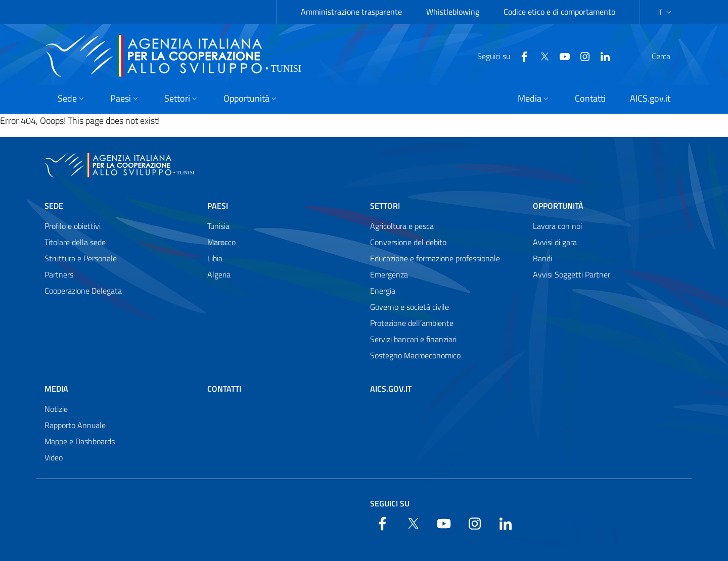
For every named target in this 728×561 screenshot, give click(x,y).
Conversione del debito (408, 242)
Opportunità (558, 206)
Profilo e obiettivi (73, 226)
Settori (385, 206)
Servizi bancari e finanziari (413, 339)
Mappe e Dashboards (80, 441)
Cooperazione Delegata (83, 291)
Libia (215, 258)
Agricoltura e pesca (402, 226)
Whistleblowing (453, 12)
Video (54, 457)
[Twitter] (520, 56)
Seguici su (390, 503)
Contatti (224, 389)
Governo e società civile (409, 307)
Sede (54, 206)
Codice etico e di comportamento (559, 12)
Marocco (221, 242)
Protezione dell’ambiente (412, 323)
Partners (59, 274)
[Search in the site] (670, 56)
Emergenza (389, 274)
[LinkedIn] (581, 56)
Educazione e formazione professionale (435, 258)
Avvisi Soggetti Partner (572, 274)
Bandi (542, 258)
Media (56, 389)
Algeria (219, 274)
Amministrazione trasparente (351, 12)
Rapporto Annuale (75, 425)
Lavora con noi (557, 226)
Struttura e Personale (81, 258)
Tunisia (218, 226)
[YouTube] (540, 56)
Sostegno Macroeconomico (415, 355)
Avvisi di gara (555, 242)
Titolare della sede (75, 242)
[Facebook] (500, 56)
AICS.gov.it (391, 389)
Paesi (218, 206)
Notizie (56, 409)
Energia (383, 291)
